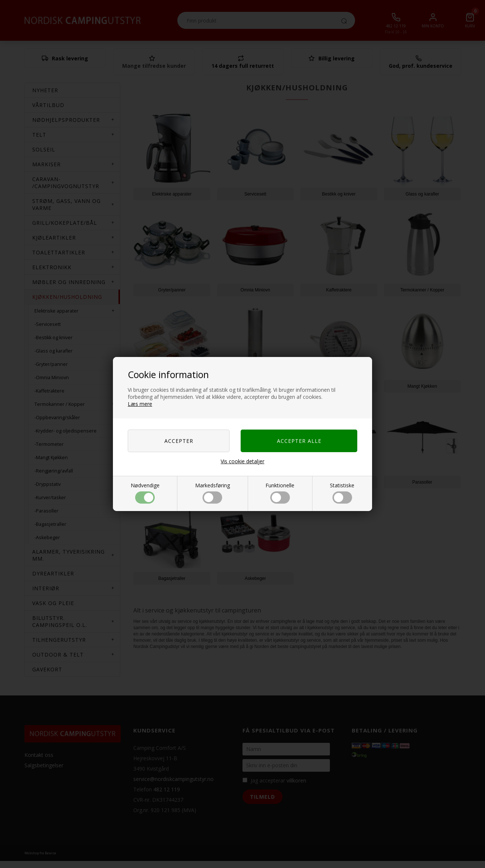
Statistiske (342, 493)
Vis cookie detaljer (242, 461)
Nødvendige (145, 493)
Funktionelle (280, 493)
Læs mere (140, 404)
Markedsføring (213, 493)
